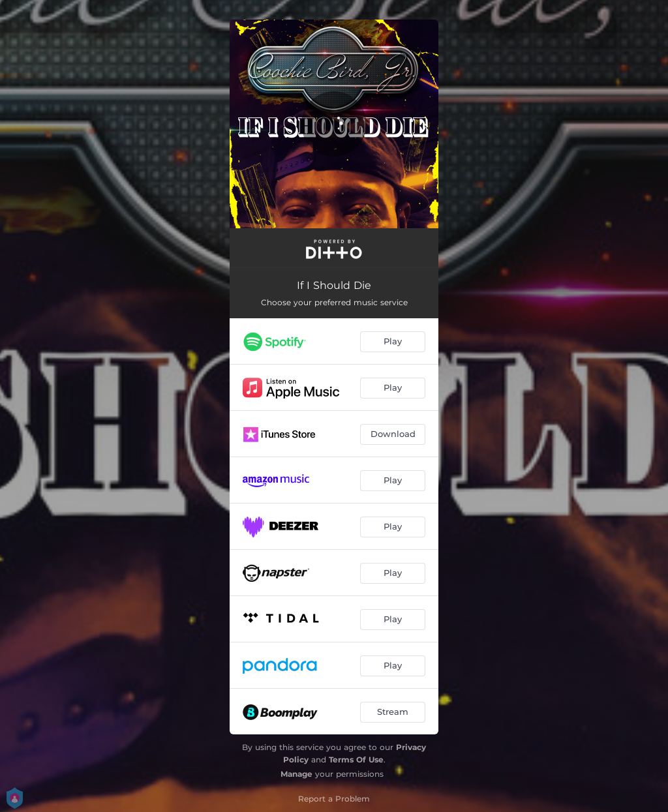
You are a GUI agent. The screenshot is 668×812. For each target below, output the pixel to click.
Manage (296, 774)
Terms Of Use (356, 759)
